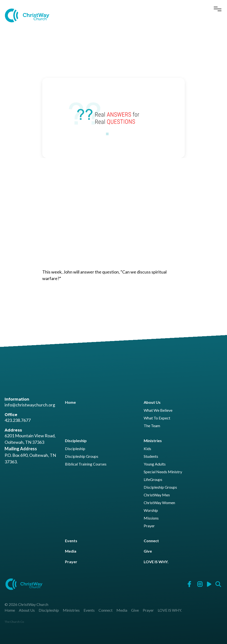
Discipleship (76, 441)
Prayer (149, 526)
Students (151, 456)
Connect (151, 541)
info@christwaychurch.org (30, 405)
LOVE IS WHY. (156, 562)
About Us (152, 402)
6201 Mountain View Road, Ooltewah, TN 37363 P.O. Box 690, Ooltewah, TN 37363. (30, 449)
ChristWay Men (157, 495)
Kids (147, 449)
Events (71, 541)
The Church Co (14, 622)
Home (70, 402)
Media (71, 551)
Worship (151, 510)
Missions (151, 518)
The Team (152, 426)
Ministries (153, 441)
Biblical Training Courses (86, 464)
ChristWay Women (159, 503)
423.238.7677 (18, 420)
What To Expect (157, 418)
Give (148, 551)
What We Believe (158, 410)
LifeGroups (153, 480)
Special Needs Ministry (163, 472)
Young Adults (155, 464)
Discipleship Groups (82, 456)
